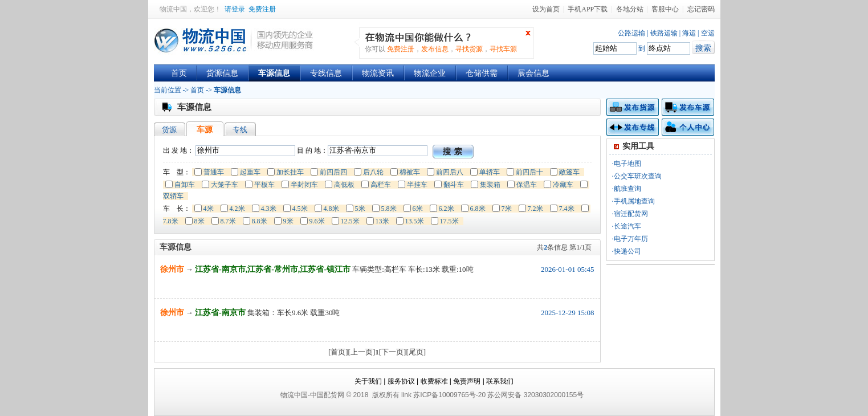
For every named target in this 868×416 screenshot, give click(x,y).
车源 (205, 130)
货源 (169, 130)
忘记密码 (701, 9)
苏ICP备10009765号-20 (449, 395)
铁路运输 (664, 33)
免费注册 (262, 9)
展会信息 (533, 73)
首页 (179, 73)
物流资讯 (378, 73)
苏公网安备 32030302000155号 (535, 395)
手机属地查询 (634, 201)
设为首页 (546, 9)
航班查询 (627, 189)
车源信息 (274, 73)
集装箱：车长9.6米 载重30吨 (294, 313)
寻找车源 (503, 49)
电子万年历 (631, 239)
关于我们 (368, 381)
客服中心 (665, 9)
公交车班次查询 (638, 176)
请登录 (235, 9)
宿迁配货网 (631, 214)
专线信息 (326, 73)
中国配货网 (327, 395)
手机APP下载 (588, 9)
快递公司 (627, 251)
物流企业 (430, 73)
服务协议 (401, 381)
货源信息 (222, 73)
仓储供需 (482, 73)
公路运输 (631, 33)
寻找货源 (469, 49)
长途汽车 (627, 226)
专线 (240, 130)
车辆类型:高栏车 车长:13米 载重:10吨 (413, 269)
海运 (689, 33)
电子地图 (627, 164)
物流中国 (173, 9)
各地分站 (630, 9)
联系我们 (500, 381)
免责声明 (467, 381)
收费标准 (434, 381)
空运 (708, 33)
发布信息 (435, 49)
